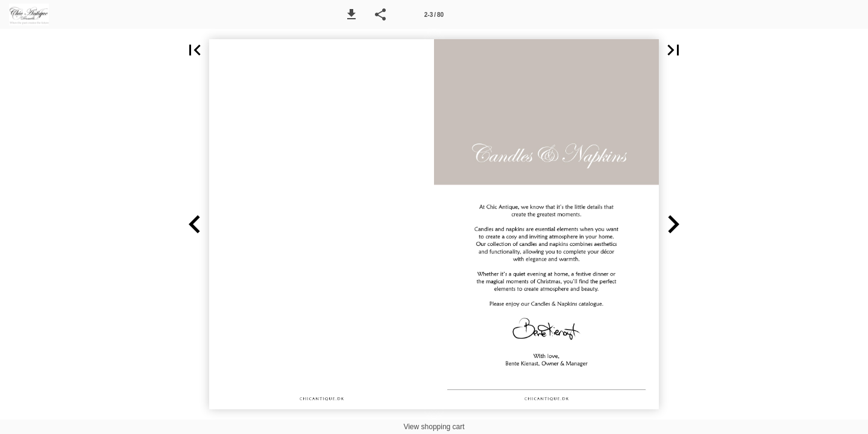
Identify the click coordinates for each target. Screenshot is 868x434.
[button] (351, 14)
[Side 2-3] (434, 14)
